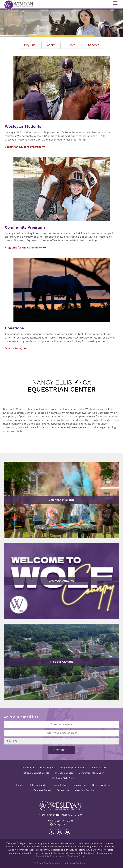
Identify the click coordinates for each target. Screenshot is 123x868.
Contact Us (63, 790)
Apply (51, 45)
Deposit (94, 45)
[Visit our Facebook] (52, 832)
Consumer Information (91, 773)
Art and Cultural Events (36, 773)
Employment (80, 785)
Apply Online (60, 785)
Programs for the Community (23, 248)
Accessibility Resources (78, 863)
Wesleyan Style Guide (64, 778)
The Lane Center (64, 773)
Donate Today (13, 349)
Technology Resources (48, 863)
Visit (72, 45)
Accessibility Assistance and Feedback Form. (60, 856)
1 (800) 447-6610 (62, 821)
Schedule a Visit (38, 785)
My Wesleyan (28, 768)
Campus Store (99, 768)
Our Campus (47, 768)
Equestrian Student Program (23, 147)
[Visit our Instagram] (60, 832)
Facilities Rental (42, 790)
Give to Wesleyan (102, 785)
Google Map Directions (72, 768)
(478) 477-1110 (62, 825)
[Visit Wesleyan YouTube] (68, 832)
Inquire (29, 45)
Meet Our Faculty (84, 790)
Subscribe (62, 750)
